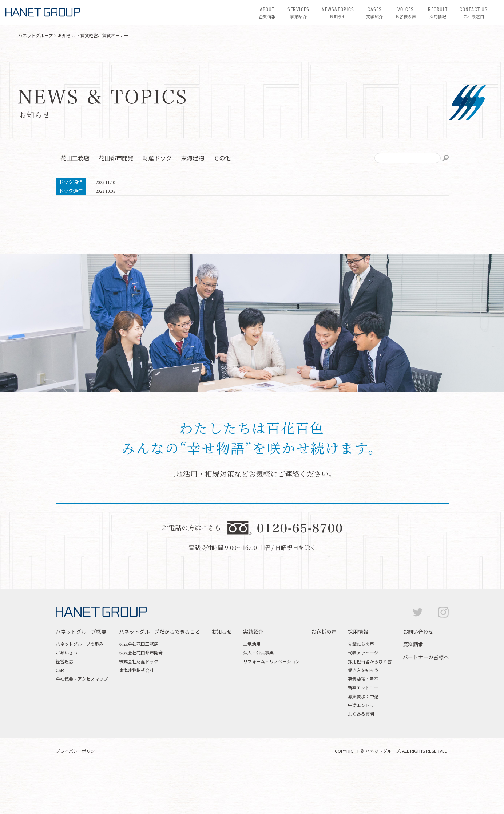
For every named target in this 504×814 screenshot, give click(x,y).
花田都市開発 (116, 158)
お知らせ (338, 12)
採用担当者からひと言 (370, 706)
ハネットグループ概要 (81, 677)
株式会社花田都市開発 (141, 698)
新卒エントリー (363, 733)
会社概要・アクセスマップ (82, 724)
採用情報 (438, 12)
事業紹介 (298, 12)
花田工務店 (75, 158)
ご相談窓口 (474, 12)
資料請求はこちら (329, 536)
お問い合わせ (418, 677)
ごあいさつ (67, 698)
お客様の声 (406, 12)
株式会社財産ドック (139, 706)
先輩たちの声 (361, 689)
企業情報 (267, 12)
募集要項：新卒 (363, 724)
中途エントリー (363, 750)
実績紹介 (374, 12)
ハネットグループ (35, 35)
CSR (60, 715)
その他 (222, 158)
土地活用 (252, 689)
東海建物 (193, 158)
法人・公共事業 (258, 698)
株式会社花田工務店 (139, 689)
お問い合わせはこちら (175, 536)
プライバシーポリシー (78, 796)
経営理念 (64, 706)
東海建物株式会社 (136, 715)
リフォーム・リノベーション (271, 706)
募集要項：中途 (363, 741)
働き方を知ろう (363, 715)
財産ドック (157, 158)
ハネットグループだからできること (160, 677)
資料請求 (413, 689)
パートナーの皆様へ (426, 702)
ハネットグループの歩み (80, 689)
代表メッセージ (363, 698)
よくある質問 (361, 759)
